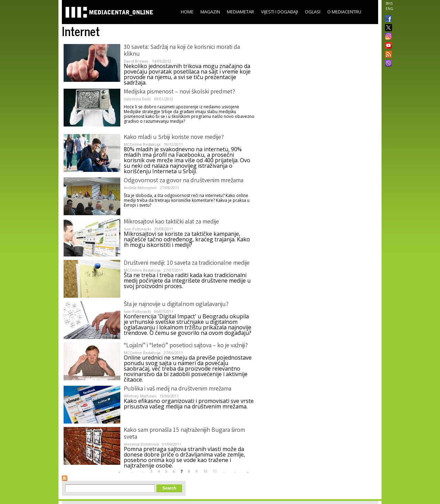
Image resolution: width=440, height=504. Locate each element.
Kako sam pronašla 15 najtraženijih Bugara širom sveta (184, 434)
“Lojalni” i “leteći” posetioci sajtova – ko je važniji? (186, 346)
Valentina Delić (137, 99)
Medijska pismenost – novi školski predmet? (179, 92)
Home (187, 12)
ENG (389, 9)
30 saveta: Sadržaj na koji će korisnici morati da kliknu (182, 51)
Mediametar (240, 12)
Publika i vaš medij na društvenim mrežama (178, 389)
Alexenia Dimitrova (141, 444)
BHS (389, 3)
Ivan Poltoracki (137, 229)
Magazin (210, 12)
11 (215, 471)
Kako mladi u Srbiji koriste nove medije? (174, 138)
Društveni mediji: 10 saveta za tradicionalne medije (187, 263)
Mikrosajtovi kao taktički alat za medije (171, 222)
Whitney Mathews (140, 396)
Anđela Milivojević (140, 188)
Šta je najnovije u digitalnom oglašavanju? (176, 305)
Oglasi (313, 12)
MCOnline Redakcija (142, 144)
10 (205, 471)
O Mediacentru (344, 12)
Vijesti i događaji (279, 12)
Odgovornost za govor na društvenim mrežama (184, 181)
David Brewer (136, 61)
